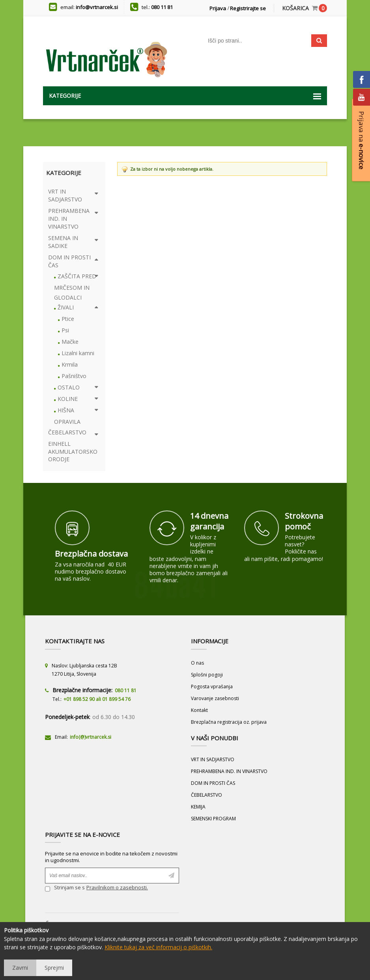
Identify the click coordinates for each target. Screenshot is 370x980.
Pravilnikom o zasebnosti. (117, 887)
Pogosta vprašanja (212, 687)
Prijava (218, 8)
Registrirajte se (248, 8)
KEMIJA (198, 807)
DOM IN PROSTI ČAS (213, 783)
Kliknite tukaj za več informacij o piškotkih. (158, 947)
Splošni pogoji (207, 675)
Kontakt (199, 710)
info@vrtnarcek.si (97, 7)
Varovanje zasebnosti (215, 698)
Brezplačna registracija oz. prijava (229, 722)
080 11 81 (162, 7)
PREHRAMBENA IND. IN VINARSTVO (229, 771)
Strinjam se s (65, 888)
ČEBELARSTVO (206, 795)
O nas (197, 663)
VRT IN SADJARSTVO (213, 759)
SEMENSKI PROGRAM (213, 819)
